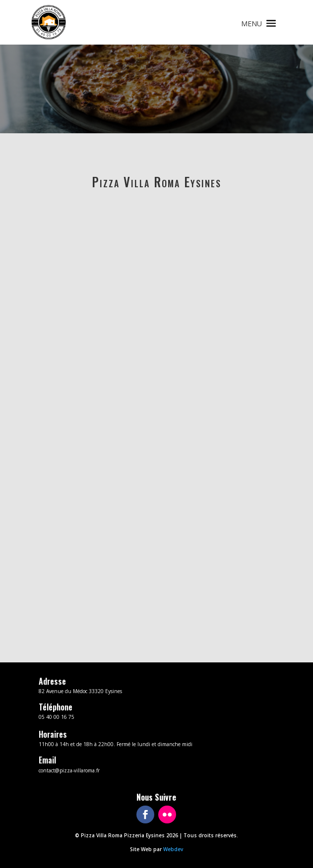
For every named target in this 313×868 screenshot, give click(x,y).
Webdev (173, 849)
